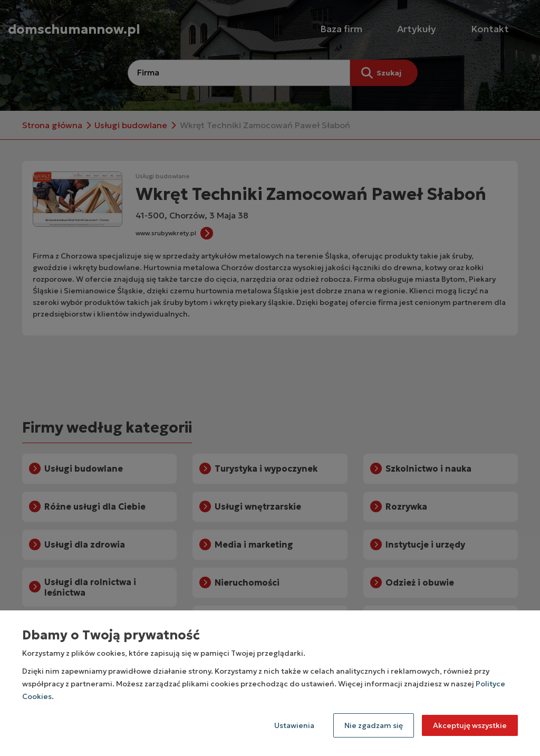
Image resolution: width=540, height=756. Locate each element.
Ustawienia (294, 725)
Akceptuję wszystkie (470, 725)
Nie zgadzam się (374, 725)
